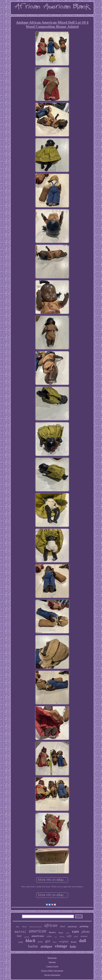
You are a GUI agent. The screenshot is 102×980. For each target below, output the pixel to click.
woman (84, 936)
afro (18, 927)
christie (62, 937)
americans (38, 936)
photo (86, 932)
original (64, 941)
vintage (61, 946)
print (40, 942)
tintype (61, 933)
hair (19, 936)
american (37, 931)
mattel (20, 932)
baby (73, 947)
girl (48, 941)
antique (46, 946)
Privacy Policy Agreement (52, 971)
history (52, 932)
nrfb (69, 936)
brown (74, 942)
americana (72, 927)
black (30, 941)
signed (68, 933)
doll (83, 941)
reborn (24, 927)
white (49, 936)
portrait (27, 937)
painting (84, 926)
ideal (63, 926)
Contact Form (52, 966)
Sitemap (52, 962)
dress (55, 942)
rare (76, 931)
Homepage (52, 958)
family (21, 942)
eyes (56, 937)
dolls (76, 936)
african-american (36, 927)
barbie (33, 946)
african (51, 925)
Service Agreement (52, 975)
